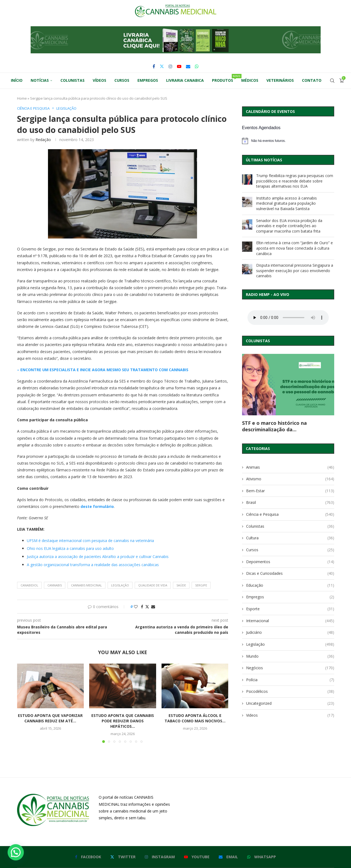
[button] (176, 40)
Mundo (290, 656)
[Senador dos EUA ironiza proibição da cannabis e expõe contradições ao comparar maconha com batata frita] (247, 224)
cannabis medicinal (86, 585)
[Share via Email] (153, 607)
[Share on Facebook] (142, 607)
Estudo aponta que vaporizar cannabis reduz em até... (50, 718)
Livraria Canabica (185, 80)
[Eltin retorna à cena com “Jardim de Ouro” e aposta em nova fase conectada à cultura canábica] (247, 247)
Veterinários (280, 80)
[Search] (332, 81)
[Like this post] (136, 607)
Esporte (290, 609)
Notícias (40, 80)
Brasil (290, 502)
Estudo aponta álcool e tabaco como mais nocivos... (195, 718)
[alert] (288, 141)
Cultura (290, 538)
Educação (290, 585)
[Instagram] (170, 66)
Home (22, 98)
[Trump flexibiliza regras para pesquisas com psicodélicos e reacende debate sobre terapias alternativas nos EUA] (247, 180)
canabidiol (29, 585)
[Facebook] (154, 66)
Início (17, 80)
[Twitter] (162, 66)
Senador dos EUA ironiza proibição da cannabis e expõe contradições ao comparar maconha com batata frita (289, 226)
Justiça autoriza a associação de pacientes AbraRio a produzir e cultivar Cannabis (98, 557)
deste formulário (97, 506)
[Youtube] (179, 66)
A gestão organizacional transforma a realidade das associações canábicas (93, 565)
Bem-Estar (290, 491)
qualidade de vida (153, 585)
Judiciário (290, 632)
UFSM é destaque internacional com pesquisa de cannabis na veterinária (90, 541)
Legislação (290, 644)
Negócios (290, 668)
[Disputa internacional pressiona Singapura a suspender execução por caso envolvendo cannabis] (247, 269)
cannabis (55, 585)
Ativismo (290, 479)
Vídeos (99, 80)
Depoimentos (290, 562)
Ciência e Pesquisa (290, 514)
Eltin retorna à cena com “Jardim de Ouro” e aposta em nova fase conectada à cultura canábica (294, 248)
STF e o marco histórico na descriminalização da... (274, 426)
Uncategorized (290, 703)
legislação (120, 585)
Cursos (122, 80)
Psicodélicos (290, 691)
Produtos (225, 78)
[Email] (188, 66)
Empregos (148, 80)
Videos (290, 715)
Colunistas (73, 80)
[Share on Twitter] (147, 607)
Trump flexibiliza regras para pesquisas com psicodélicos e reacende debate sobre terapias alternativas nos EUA (295, 181)
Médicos (250, 80)
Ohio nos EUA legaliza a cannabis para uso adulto (70, 548)
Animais (290, 467)
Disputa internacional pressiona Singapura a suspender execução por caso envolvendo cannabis (295, 270)
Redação (43, 140)
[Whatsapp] (197, 66)
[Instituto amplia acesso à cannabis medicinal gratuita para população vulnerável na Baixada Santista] (247, 202)
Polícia (290, 680)
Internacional (290, 621)
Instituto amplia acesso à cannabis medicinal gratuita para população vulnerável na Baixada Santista (286, 203)
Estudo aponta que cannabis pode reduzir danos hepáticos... (123, 721)
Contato (312, 80)
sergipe (201, 585)
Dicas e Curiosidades (290, 573)
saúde (181, 585)
